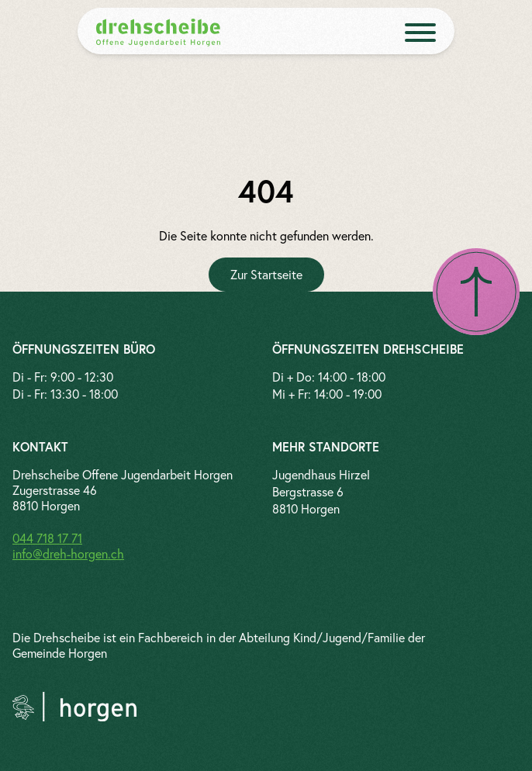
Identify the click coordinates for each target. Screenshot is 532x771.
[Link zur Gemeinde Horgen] (74, 707)
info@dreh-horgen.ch (68, 553)
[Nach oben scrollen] (476, 292)
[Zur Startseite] (266, 275)
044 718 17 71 (47, 538)
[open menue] (420, 33)
